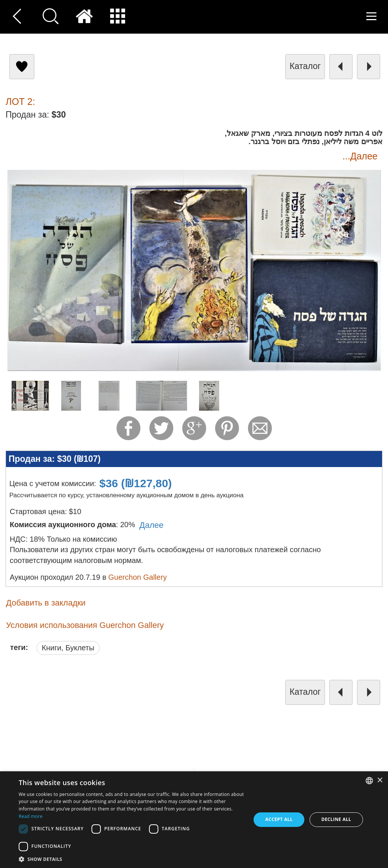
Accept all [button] (279, 819)
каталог (305, 66)
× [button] (380, 780)
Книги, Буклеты (68, 648)
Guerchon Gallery (138, 577)
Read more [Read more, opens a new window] (31, 816)
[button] (131, 859)
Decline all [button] (336, 819)
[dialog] (194, 820)
